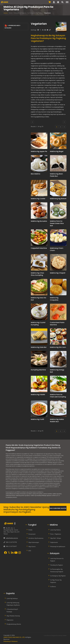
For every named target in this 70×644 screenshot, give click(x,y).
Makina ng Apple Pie (39, 151)
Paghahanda (54, 542)
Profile (30, 530)
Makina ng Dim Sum (58, 347)
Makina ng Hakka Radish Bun (57, 420)
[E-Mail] (47, 30)
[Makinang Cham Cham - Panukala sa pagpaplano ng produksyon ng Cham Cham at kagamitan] (58, 238)
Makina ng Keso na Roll (38, 299)
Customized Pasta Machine (57, 324)
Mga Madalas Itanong (13, 616)
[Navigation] (67, 2)
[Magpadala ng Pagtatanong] (50, 2)
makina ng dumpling (36, 495)
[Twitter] (41, 30)
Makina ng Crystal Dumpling (38, 324)
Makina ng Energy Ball (57, 371)
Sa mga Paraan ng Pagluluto (56, 581)
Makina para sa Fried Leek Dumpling (58, 396)
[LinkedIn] (43, 30)
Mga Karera (32, 546)
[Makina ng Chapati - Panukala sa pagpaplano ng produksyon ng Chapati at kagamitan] (58, 262)
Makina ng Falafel (38, 394)
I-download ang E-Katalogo (13, 27)
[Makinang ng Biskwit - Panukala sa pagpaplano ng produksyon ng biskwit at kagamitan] (58, 188)
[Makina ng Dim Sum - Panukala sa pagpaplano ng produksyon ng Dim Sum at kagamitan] (58, 337)
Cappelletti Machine (39, 248)
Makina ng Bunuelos (39, 221)
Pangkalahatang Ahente (14, 624)
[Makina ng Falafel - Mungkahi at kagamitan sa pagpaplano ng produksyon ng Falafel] (39, 384)
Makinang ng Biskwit (58, 199)
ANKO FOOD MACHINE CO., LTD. (14, 637)
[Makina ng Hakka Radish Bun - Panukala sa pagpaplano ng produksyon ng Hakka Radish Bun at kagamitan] (58, 409)
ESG (30, 551)
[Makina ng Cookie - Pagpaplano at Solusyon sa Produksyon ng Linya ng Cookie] (39, 188)
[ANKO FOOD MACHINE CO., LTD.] (13, 523)
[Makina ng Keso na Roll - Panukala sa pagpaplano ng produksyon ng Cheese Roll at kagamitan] (39, 287)
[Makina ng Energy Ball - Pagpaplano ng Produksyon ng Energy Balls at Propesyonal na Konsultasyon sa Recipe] (58, 359)
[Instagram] (20, 553)
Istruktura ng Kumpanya (36, 538)
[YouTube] (16, 553)
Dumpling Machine (38, 370)
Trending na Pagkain (57, 565)
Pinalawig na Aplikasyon (58, 546)
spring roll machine (38, 494)
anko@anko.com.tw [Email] (12, 538)
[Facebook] (38, 30)
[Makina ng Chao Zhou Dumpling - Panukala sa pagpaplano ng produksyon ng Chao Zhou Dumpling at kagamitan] (39, 262)
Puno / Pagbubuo (56, 534)
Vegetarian (47, 13)
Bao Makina (35, 174)
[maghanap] (62, 2)
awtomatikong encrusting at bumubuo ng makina (19, 494)
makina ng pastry (57, 494)
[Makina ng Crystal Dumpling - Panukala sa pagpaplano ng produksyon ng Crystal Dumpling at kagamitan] (39, 312)
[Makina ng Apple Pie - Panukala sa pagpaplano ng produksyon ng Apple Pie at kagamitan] (39, 141)
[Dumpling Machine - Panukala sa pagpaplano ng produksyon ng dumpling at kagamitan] (39, 359)
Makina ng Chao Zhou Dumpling (37, 274)
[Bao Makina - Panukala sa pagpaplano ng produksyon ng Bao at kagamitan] (39, 163)
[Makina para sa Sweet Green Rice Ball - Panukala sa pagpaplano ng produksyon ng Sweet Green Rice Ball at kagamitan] (58, 211)
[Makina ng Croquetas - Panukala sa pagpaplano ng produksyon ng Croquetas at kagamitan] (58, 287)
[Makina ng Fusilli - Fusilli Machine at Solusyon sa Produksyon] (39, 409)
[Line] (45, 30)
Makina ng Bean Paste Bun (56, 175)
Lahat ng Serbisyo (12, 598)
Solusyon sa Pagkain (20, 13)
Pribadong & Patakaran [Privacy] (11, 641)
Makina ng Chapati (58, 273)
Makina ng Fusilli (37, 419)
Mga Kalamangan (34, 542)
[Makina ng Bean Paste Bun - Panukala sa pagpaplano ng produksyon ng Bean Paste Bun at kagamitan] (58, 163)
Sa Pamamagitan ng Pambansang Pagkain (57, 570)
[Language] (58, 2)
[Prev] (32, 122)
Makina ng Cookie (38, 199)
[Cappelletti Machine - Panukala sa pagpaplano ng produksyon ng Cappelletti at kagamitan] (39, 238)
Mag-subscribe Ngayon (58, 508)
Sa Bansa (53, 586)
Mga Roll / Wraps (56, 538)
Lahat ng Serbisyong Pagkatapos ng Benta (13, 604)
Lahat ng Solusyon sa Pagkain (57, 560)
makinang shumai (10, 495)
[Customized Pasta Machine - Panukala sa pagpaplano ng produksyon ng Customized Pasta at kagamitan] (58, 312)
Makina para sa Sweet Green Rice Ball (57, 223)
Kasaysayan (32, 534)
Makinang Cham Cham (57, 249)
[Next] (64, 122)
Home (11, 13)
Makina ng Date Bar (39, 347)
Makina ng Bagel (57, 151)
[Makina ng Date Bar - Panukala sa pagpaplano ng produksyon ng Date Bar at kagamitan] (39, 337)
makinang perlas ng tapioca (23, 495)
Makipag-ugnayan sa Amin (49, 495)
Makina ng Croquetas (54, 299)
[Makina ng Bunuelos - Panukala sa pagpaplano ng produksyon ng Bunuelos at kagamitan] (39, 211)
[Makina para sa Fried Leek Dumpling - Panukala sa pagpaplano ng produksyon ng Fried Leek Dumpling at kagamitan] (58, 384)
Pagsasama (10, 620)
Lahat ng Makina (56, 530)
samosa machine (48, 494)
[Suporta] (54, 2)
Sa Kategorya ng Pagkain (35, 13)
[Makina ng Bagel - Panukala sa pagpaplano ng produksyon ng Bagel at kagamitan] (58, 141)
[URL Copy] (50, 30)
